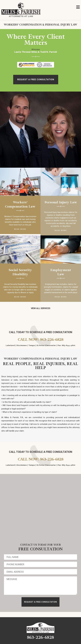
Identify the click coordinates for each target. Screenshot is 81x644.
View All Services (41, 308)
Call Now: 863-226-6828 (41, 339)
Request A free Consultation (36, 79)
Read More (20, 229)
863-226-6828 (40, 637)
